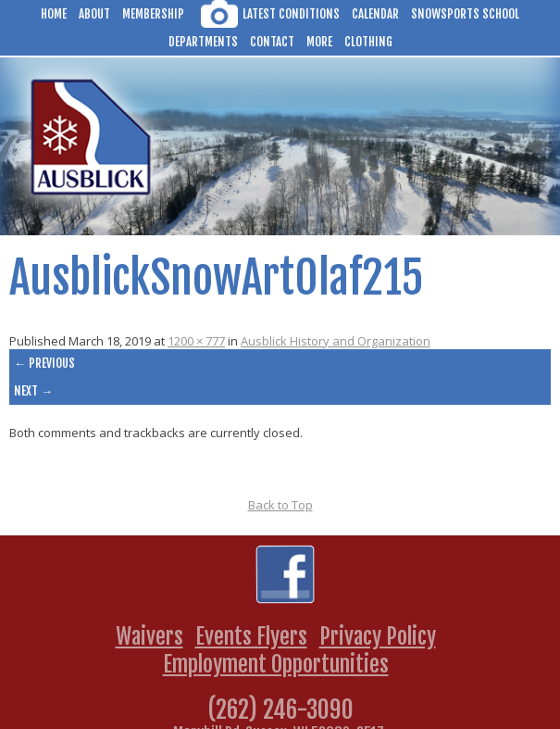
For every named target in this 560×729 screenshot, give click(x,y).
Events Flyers (251, 636)
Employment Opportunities (276, 664)
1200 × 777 (196, 341)
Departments (203, 42)
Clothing (368, 42)
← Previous (44, 363)
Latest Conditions (291, 14)
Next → (33, 391)
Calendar (375, 14)
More (319, 42)
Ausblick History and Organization (336, 341)
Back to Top (280, 505)
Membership (153, 14)
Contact (272, 42)
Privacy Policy (378, 636)
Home (54, 14)
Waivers (149, 636)
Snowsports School (465, 14)
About (94, 14)
